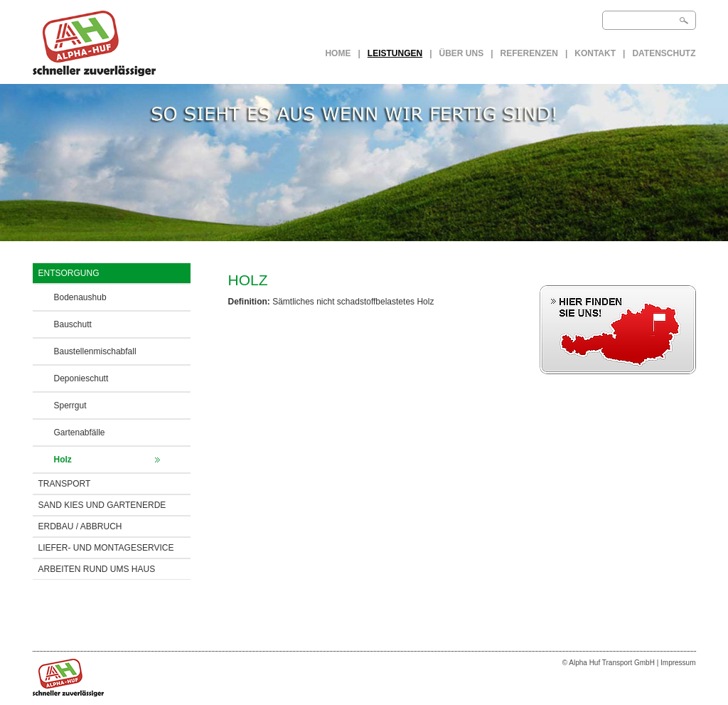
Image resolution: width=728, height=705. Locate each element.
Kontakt (595, 53)
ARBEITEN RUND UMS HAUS (97, 569)
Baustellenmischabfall (95, 351)
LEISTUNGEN (395, 53)
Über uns (462, 53)
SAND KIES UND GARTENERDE (102, 505)
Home (338, 53)
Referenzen (529, 53)
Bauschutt (73, 324)
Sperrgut (70, 405)
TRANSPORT (65, 484)
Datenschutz (664, 53)
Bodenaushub (80, 297)
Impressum (678, 663)
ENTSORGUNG (69, 273)
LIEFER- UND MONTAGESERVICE (106, 548)
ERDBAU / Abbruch (80, 526)
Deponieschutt (81, 378)
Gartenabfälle (80, 433)
